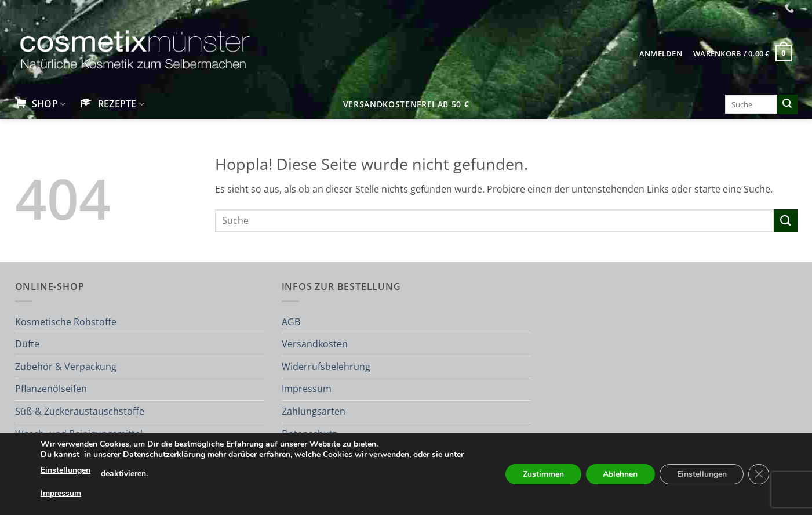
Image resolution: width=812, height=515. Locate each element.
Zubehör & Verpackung (66, 367)
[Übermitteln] (787, 104)
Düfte (27, 344)
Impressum (307, 389)
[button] (660, 53)
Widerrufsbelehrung (326, 367)
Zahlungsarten (314, 411)
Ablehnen (620, 474)
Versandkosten (315, 344)
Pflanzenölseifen (51, 389)
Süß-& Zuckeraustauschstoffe (80, 411)
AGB (291, 322)
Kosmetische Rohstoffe (66, 322)
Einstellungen (65, 470)
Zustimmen (542, 474)
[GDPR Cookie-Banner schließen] (759, 474)
